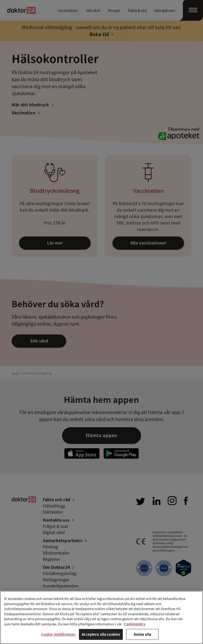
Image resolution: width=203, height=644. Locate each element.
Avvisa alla (143, 634)
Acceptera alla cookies (101, 634)
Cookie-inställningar (58, 634)
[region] (102, 617)
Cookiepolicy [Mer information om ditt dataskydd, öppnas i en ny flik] (135, 624)
